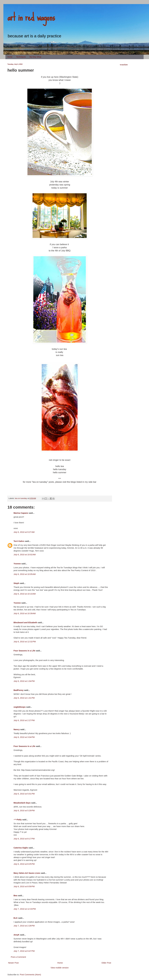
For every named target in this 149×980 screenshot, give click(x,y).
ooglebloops (20, 707)
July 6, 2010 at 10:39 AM (25, 613)
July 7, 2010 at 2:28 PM (24, 926)
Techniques (21, 57)
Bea (15, 895)
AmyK (16, 935)
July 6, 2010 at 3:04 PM (24, 737)
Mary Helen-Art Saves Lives (27, 873)
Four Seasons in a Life (24, 651)
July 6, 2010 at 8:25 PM (24, 864)
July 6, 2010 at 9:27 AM (24, 532)
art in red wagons (31, 17)
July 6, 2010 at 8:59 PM (24, 886)
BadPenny (18, 690)
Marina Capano (21, 513)
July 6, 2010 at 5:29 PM (24, 810)
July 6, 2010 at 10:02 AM (25, 554)
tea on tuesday (21, 498)
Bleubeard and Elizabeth (25, 622)
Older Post (106, 963)
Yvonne (17, 564)
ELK (16, 918)
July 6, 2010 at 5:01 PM (24, 794)
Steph (16, 583)
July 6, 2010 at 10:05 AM (25, 574)
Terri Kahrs (19, 541)
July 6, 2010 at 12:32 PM (25, 642)
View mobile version (60, 968)
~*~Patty (18, 820)
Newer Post (13, 963)
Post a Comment (18, 957)
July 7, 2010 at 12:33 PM (25, 909)
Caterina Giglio (21, 848)
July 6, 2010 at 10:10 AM (25, 594)
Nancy (17, 729)
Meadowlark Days (22, 803)
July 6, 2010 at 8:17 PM (24, 839)
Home (10, 57)
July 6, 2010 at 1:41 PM (24, 698)
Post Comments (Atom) (30, 975)
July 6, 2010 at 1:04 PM (24, 681)
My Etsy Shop (35, 57)
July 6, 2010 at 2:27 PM (24, 720)
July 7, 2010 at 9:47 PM (24, 951)
